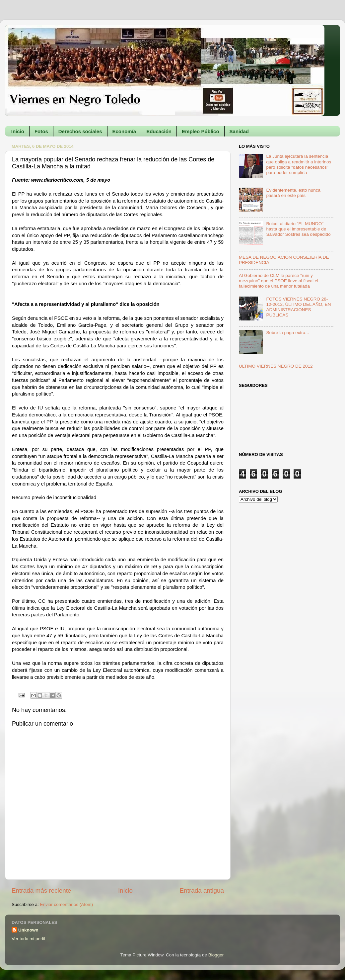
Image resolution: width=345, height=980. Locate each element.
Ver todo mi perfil (28, 939)
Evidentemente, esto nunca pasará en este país (293, 193)
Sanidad (239, 131)
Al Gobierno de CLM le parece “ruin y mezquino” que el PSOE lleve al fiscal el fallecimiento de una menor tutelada (278, 281)
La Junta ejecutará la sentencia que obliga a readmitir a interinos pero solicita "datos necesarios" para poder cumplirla (299, 164)
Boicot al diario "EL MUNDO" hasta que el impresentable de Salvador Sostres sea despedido (298, 229)
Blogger (216, 955)
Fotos (41, 131)
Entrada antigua (202, 891)
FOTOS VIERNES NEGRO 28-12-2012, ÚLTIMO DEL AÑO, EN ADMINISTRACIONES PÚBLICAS (298, 307)
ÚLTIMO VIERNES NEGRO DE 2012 (276, 366)
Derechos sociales (80, 131)
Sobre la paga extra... (287, 333)
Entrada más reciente (41, 891)
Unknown (28, 930)
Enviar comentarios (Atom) (67, 904)
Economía (124, 131)
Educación (159, 131)
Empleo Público (201, 131)
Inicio (18, 131)
